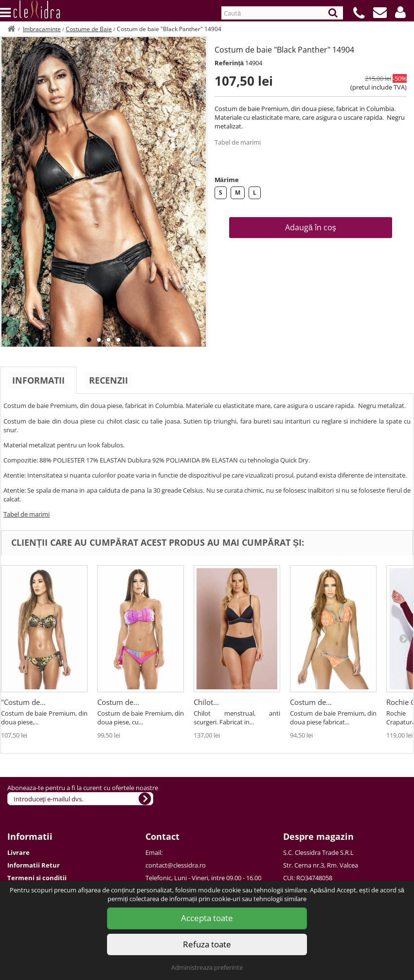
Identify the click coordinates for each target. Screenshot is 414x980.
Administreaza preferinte (207, 967)
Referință (229, 63)
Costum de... (118, 702)
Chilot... (206, 702)
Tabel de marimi (238, 142)
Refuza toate (207, 944)
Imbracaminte (42, 29)
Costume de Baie (89, 29)
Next (197, 161)
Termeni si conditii (37, 878)
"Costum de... (23, 702)
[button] (400, 12)
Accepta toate (207, 918)
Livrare (18, 852)
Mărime (227, 180)
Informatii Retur (34, 865)
